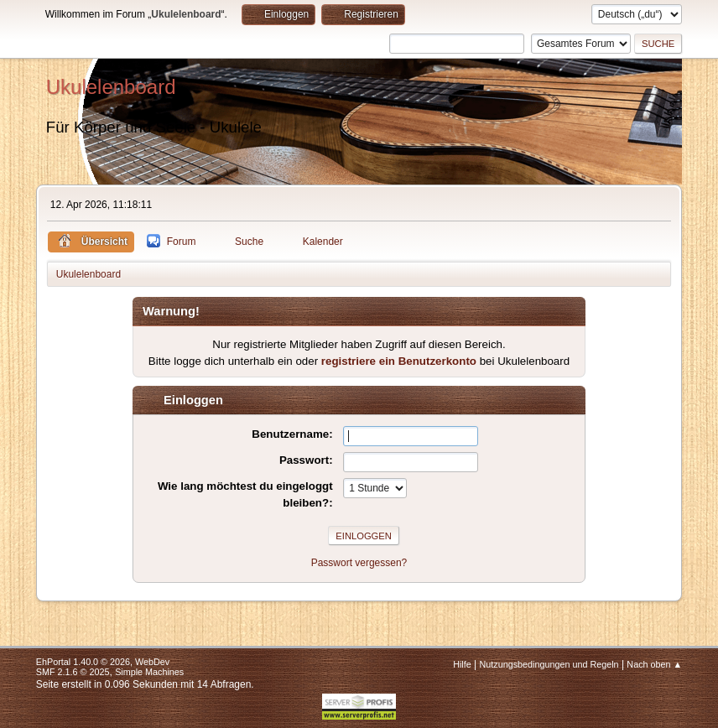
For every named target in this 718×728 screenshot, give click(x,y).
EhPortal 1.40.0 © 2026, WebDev (103, 662)
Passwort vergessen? (359, 563)
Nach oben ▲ (654, 664)
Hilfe (462, 664)
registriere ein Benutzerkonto (399, 361)
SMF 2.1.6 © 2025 (73, 672)
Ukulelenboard (111, 87)
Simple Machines (149, 672)
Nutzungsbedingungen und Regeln (549, 664)
